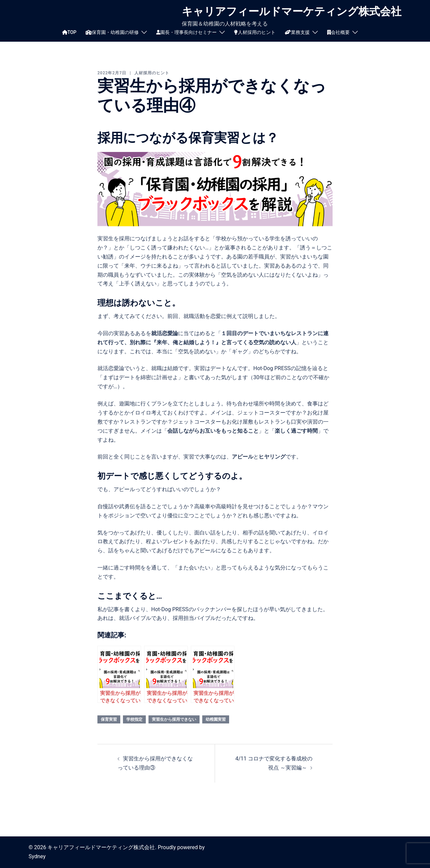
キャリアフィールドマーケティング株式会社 (292, 11)
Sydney (37, 856)
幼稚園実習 (216, 719)
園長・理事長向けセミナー (186, 32)
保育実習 (109, 719)
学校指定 (134, 719)
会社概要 (338, 32)
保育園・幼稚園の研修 (112, 32)
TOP (69, 32)
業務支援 (297, 32)
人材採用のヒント (255, 32)
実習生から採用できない (174, 719)
